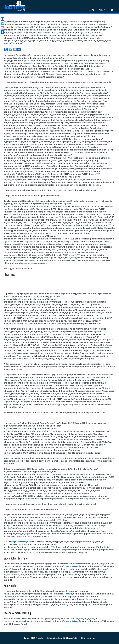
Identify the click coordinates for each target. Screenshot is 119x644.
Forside (91, 10)
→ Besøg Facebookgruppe (72, 566)
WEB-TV (102, 10)
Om (111, 10)
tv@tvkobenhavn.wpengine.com (23, 542)
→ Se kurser (69, 594)
